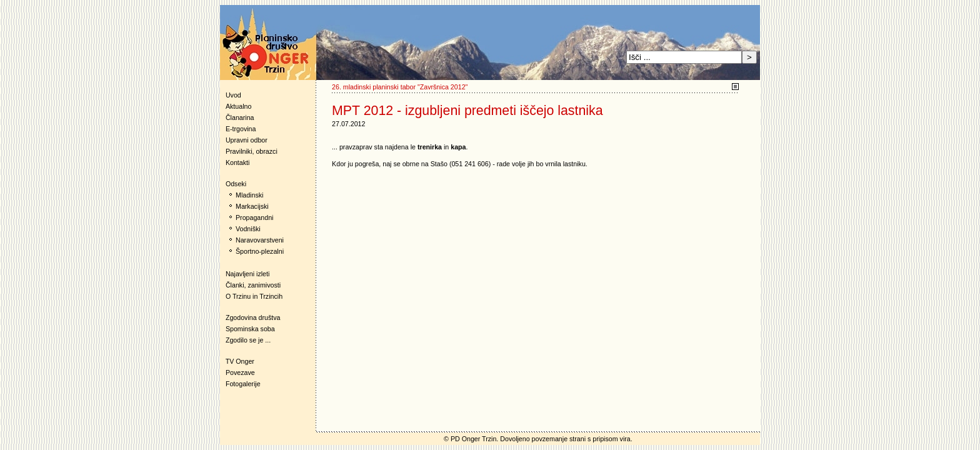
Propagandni (254, 217)
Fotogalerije (243, 384)
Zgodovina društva (250, 317)
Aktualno (238, 106)
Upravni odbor (247, 140)
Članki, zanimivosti (253, 285)
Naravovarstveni (260, 240)
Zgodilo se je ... (248, 340)
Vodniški (248, 229)
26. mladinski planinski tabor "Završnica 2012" (400, 87)
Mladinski (249, 195)
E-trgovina (241, 129)
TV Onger (237, 361)
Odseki (233, 184)
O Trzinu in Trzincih (254, 296)
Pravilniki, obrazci (252, 151)
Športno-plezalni (260, 251)
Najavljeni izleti (247, 274)
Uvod (233, 95)
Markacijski (252, 206)
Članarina (240, 117)
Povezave (240, 372)
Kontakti (238, 162)
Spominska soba (250, 329)
